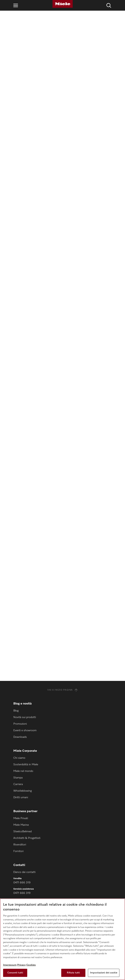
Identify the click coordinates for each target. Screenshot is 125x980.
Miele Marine (21, 825)
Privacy (21, 965)
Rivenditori (20, 845)
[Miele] (63, 4)
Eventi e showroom (25, 730)
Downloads (20, 737)
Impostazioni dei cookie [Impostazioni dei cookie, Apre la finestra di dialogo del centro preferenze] (104, 973)
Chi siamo (19, 758)
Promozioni (20, 724)
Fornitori (18, 851)
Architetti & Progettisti (27, 838)
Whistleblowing (23, 791)
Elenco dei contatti (24, 872)
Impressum (10, 965)
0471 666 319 (22, 883)
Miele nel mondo (23, 771)
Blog (16, 711)
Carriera (18, 784)
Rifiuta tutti (73, 973)
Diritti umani (21, 797)
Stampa (18, 778)
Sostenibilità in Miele (26, 765)
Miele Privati (21, 818)
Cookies (31, 965)
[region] (62, 939)
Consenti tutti (15, 973)
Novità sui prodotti (25, 717)
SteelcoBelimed (23, 832)
